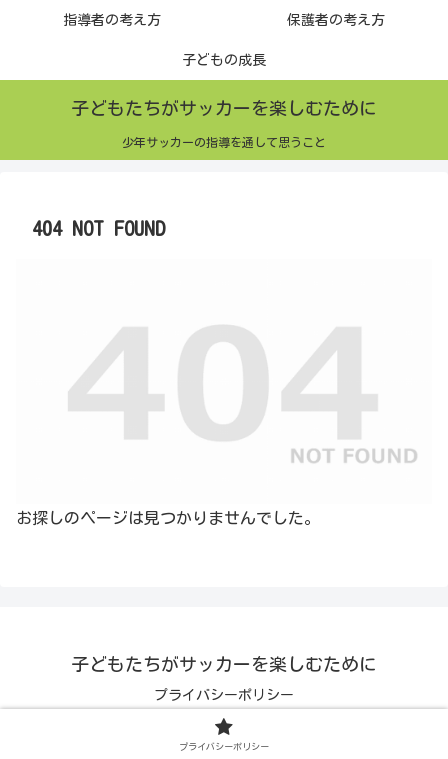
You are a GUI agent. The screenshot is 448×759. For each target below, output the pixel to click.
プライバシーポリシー (224, 695)
